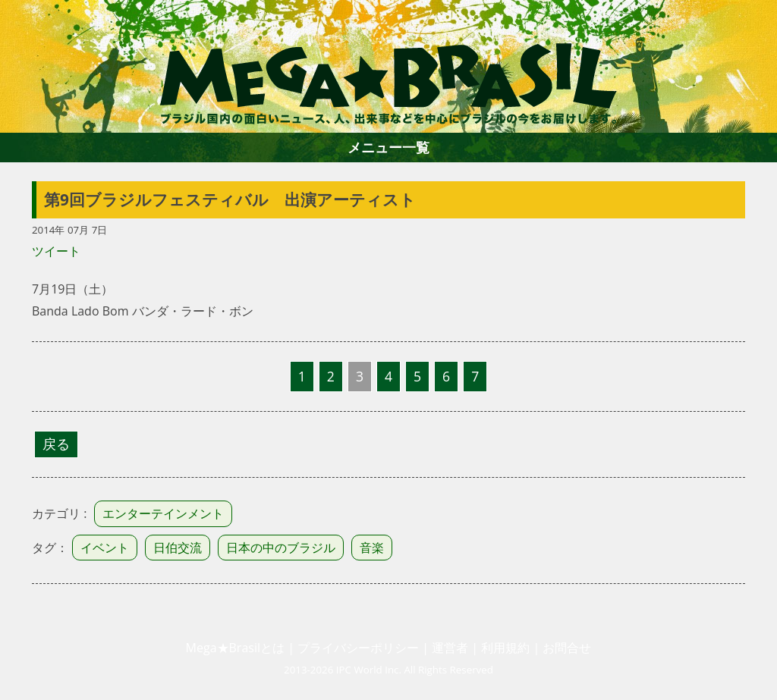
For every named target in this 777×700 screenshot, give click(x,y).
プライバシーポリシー (358, 648)
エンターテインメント (163, 513)
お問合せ (567, 648)
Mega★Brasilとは (235, 648)
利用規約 (505, 648)
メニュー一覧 (388, 147)
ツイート (56, 251)
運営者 (450, 648)
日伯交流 (178, 548)
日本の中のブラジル (281, 548)
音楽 (372, 548)
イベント (105, 548)
